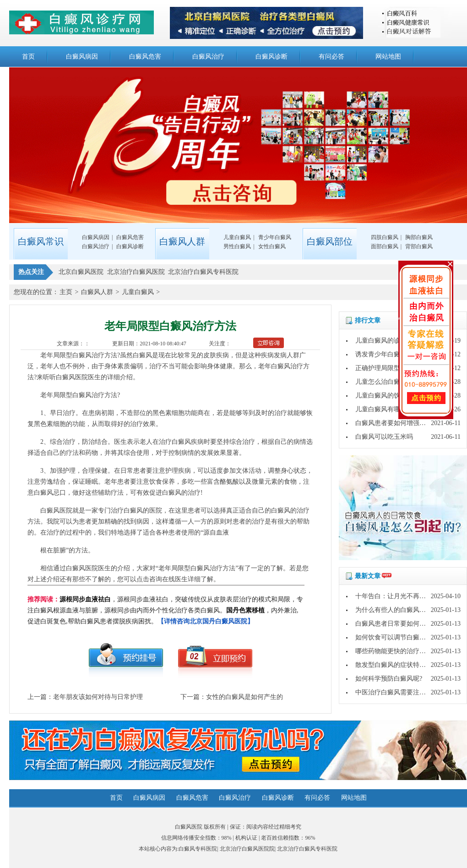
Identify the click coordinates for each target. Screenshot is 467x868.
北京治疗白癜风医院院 (247, 849)
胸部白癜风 (419, 237)
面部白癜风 (385, 246)
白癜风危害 (145, 57)
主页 (66, 292)
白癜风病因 (82, 57)
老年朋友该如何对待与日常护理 (98, 697)
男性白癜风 (237, 246)
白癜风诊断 (272, 57)
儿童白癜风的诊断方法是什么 (397, 341)
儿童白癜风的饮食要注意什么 (397, 396)
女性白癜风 (272, 246)
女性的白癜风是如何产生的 (244, 697)
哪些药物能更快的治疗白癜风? (398, 651)
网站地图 (388, 57)
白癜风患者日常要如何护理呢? (398, 624)
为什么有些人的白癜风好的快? (398, 610)
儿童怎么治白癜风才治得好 (394, 382)
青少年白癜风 (275, 237)
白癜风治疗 (208, 57)
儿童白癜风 (237, 237)
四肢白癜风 (385, 237)
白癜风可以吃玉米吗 (384, 437)
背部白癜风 (419, 246)
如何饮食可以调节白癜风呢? (395, 637)
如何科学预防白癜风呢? (389, 679)
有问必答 (331, 57)
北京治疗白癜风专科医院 (307, 849)
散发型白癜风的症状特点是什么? (402, 665)
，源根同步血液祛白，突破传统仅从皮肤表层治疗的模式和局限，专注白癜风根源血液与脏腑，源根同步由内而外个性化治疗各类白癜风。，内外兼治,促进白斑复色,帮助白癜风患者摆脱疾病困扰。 (165, 610)
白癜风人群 (97, 292)
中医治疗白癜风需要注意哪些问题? (405, 692)
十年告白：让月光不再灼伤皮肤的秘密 (410, 596)
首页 (28, 57)
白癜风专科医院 (198, 849)
